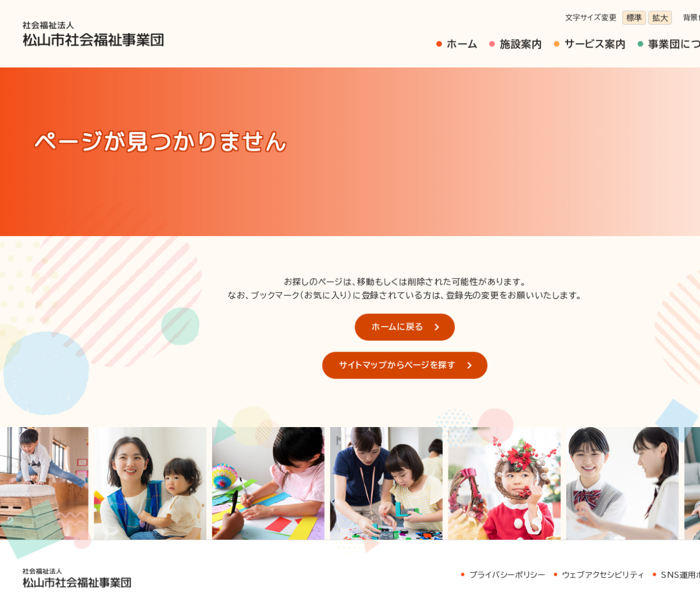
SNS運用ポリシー (600, 497)
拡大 (571, 15)
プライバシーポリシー (439, 497)
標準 (548, 15)
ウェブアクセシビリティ (522, 497)
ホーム (400, 38)
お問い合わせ (48, 563)
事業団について (592, 38)
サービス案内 (515, 38)
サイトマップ (662, 497)
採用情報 (662, 38)
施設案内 (451, 38)
